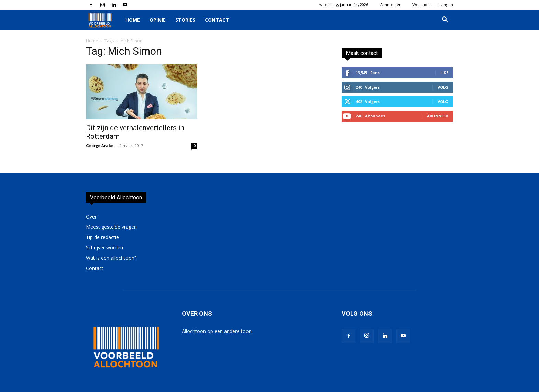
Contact (217, 20)
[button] (445, 20)
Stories (185, 20)
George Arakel (100, 145)
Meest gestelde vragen (111, 227)
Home (133, 20)
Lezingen (445, 5)
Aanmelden (391, 5)
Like (444, 73)
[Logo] (103, 20)
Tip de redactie (102, 237)
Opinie (158, 20)
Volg (443, 87)
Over (91, 217)
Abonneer (438, 116)
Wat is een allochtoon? (111, 258)
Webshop (421, 5)
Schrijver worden (104, 248)
